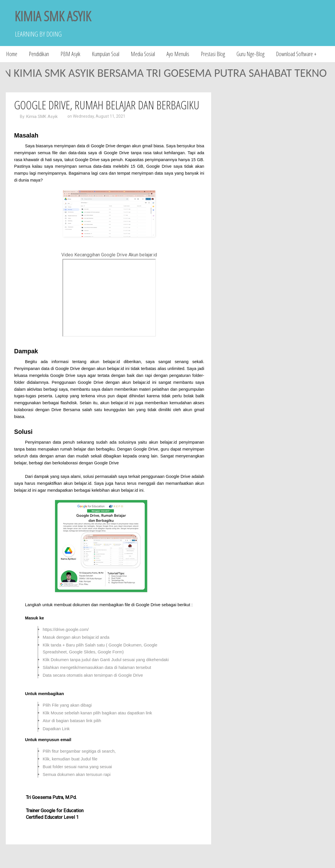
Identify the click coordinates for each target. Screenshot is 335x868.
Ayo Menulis (178, 54)
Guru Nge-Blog (250, 54)
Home (12, 54)
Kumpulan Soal (106, 54)
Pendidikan (39, 54)
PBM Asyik (70, 54)
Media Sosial (143, 54)
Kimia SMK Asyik (42, 117)
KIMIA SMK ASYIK (53, 16)
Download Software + (296, 54)
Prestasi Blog (213, 54)
